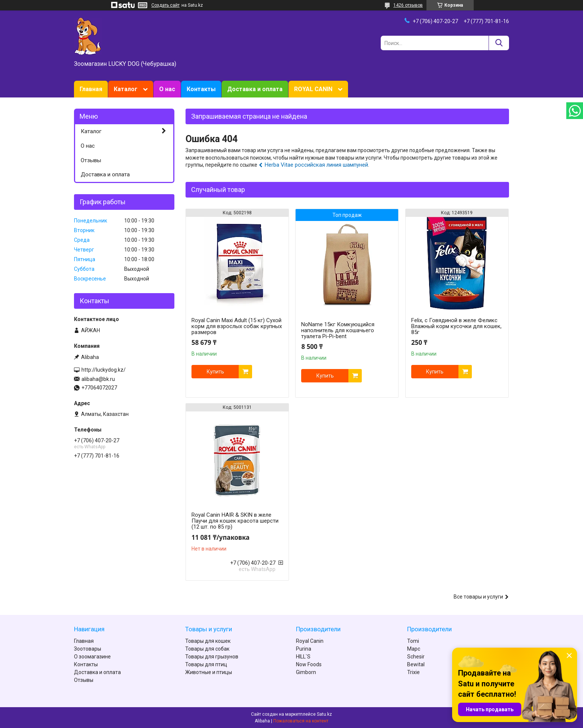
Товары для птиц (206, 664)
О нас (167, 89)
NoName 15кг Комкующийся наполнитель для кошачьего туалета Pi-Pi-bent (338, 330)
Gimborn (306, 672)
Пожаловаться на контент (301, 721)
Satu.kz (324, 714)
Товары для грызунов (212, 657)
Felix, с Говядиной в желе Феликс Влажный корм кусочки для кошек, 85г (456, 326)
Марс (414, 649)
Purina (304, 649)
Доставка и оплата (255, 89)
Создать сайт (165, 5)
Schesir (416, 657)
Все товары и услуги (478, 597)
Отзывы (91, 160)
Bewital (416, 664)
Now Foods (309, 664)
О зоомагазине (92, 657)
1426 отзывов (408, 5)
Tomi (413, 641)
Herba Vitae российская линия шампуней (316, 165)
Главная (91, 89)
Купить (215, 372)
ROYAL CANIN (313, 89)
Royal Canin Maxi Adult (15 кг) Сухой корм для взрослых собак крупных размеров (237, 326)
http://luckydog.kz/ (104, 370)
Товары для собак (207, 649)
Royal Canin (310, 641)
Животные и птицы (209, 672)
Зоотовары (88, 649)
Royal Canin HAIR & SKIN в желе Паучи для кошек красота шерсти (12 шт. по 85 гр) (235, 521)
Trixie (413, 672)
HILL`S (303, 657)
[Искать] (499, 43)
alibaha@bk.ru (98, 379)
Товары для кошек (208, 641)
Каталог (126, 89)
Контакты (201, 89)
